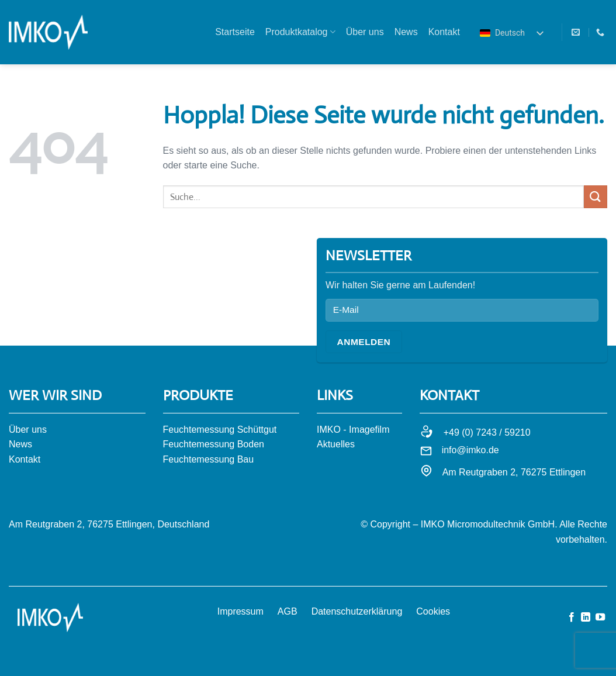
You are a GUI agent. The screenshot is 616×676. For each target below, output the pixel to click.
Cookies (433, 611)
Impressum (240, 611)
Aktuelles (336, 444)
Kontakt (444, 32)
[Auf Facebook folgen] (572, 618)
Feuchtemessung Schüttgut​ (220, 430)
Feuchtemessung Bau (209, 459)
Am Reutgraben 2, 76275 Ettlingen (514, 472)
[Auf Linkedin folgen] (586, 618)
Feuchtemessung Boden (214, 444)
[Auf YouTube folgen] (600, 618)
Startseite (235, 32)
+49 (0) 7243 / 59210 (487, 432)
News (406, 32)
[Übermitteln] (596, 197)
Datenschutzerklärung (357, 611)
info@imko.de (470, 450)
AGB (288, 611)
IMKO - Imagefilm (353, 430)
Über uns (365, 32)
